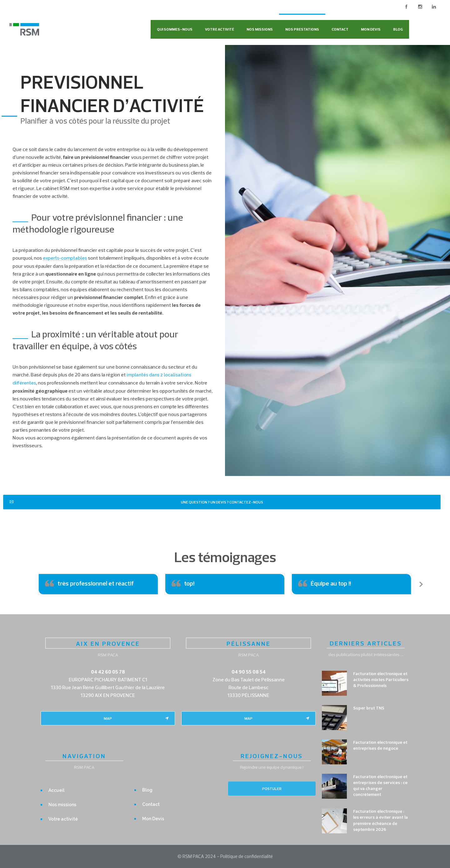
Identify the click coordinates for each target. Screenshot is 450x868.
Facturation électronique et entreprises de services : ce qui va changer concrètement (380, 786)
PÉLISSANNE (249, 643)
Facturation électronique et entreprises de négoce (380, 745)
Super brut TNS (369, 708)
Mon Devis (371, 29)
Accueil (56, 790)
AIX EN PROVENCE (108, 643)
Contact (340, 29)
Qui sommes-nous (175, 29)
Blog (398, 29)
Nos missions (260, 29)
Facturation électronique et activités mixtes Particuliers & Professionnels (381, 679)
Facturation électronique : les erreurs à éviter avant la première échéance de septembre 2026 (380, 820)
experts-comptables (65, 258)
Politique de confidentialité (247, 856)
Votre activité (220, 29)
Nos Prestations (302, 29)
